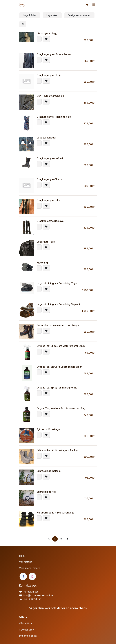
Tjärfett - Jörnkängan (49, 429)
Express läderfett (47, 492)
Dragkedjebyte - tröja (49, 75)
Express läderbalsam (49, 471)
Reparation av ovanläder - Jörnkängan (59, 325)
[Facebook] (23, 576)
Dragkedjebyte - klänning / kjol (54, 117)
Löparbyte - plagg (47, 33)
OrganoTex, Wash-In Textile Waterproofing (61, 408)
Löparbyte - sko (46, 242)
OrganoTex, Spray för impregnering (57, 388)
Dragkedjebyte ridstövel (51, 221)
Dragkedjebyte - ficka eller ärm (54, 54)
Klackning (42, 263)
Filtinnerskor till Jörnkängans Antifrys (58, 450)
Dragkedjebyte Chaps (49, 179)
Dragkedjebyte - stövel (50, 158)
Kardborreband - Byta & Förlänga (56, 513)
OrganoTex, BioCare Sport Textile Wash (59, 367)
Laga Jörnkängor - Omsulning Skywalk (59, 304)
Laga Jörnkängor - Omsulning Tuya (57, 283)
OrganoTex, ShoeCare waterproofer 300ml (61, 346)
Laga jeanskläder (47, 138)
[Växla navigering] (94, 4)
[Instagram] (32, 576)
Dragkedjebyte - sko (48, 200)
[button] (39, 39)
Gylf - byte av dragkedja (50, 96)
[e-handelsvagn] (87, 4)
